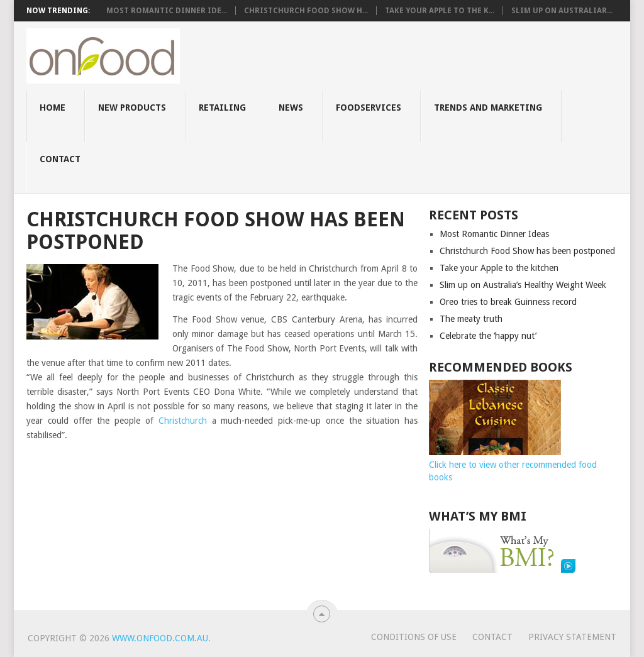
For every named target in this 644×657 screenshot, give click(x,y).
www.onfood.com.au (160, 638)
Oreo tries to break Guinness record (508, 302)
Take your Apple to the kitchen (499, 268)
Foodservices (369, 108)
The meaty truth (471, 319)
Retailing (222, 108)
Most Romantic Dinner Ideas (494, 234)
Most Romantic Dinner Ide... (167, 11)
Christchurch (183, 421)
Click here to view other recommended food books (513, 465)
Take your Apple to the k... (440, 11)
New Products (132, 108)
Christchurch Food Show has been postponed (527, 251)
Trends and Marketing (488, 108)
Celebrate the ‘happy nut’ (488, 336)
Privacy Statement (572, 637)
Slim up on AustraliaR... (562, 11)
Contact (60, 159)
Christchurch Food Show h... (306, 11)
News (291, 108)
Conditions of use (414, 637)
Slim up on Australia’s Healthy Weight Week (523, 285)
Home (53, 108)
